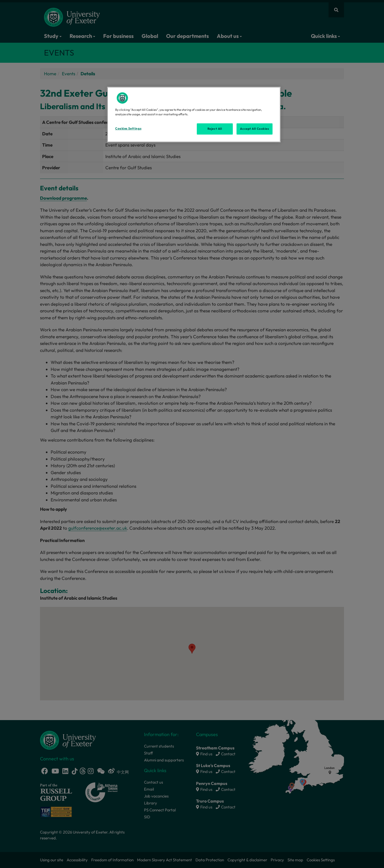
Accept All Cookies (254, 129)
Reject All (215, 129)
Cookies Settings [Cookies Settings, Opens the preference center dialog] (128, 128)
